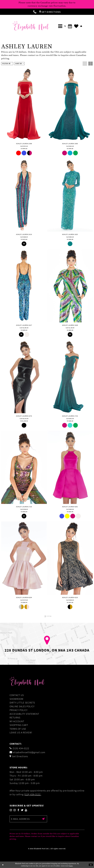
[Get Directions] (50, 12)
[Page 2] (47, 616)
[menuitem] (35, 12)
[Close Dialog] (3, 865)
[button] (60, 26)
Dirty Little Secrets (22, 703)
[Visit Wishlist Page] (76, 26)
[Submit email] (44, 819)
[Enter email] (28, 819)
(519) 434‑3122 (33, 794)
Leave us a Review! (21, 732)
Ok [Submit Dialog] (91, 865)
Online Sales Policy (22, 706)
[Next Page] (51, 616)
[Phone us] (35, 12)
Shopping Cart (19, 725)
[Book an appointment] (70, 26)
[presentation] (24, 104)
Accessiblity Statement (24, 714)
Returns (15, 718)
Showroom (16, 699)
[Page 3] (49, 616)
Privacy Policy (19, 710)
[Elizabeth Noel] (31, 26)
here (71, 866)
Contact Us (17, 695)
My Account (17, 721)
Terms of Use (18, 729)
